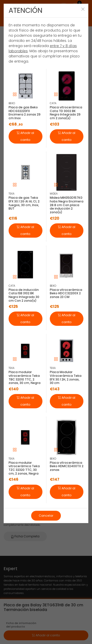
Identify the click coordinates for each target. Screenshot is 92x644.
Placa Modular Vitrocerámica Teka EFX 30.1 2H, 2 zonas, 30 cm (66, 377)
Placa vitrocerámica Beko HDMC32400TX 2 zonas (67, 466)
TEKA (12, 194)
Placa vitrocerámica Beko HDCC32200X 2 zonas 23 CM (66, 293)
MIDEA (54, 194)
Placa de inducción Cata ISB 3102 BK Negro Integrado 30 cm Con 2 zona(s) (24, 295)
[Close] (83, 9)
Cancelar (46, 516)
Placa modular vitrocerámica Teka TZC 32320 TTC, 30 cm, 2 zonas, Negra (24, 468)
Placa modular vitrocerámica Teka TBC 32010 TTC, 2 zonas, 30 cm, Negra (25, 377)
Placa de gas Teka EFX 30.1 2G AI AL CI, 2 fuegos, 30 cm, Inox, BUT (24, 203)
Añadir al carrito (25, 136)
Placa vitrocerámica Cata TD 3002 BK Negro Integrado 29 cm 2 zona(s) (66, 113)
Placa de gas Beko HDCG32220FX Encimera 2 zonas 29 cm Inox (25, 113)
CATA (53, 103)
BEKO (12, 103)
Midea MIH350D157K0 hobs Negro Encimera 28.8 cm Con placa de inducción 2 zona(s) (67, 205)
